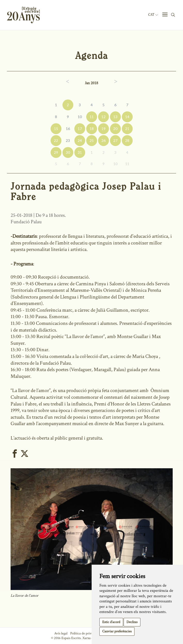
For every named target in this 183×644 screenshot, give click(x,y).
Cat (153, 15)
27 (115, 140)
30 (68, 152)
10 (80, 117)
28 (127, 140)
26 (104, 140)
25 (92, 140)
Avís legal (61, 633)
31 (80, 152)
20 (115, 129)
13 (115, 117)
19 (104, 129)
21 (127, 129)
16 (68, 129)
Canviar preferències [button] (117, 631)
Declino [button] (132, 622)
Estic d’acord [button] (111, 622)
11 (92, 117)
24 (80, 140)
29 (56, 152)
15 (56, 129)
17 (80, 129)
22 (56, 140)
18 (92, 129)
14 (127, 117)
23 (68, 140)
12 (104, 117)
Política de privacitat (85, 633)
